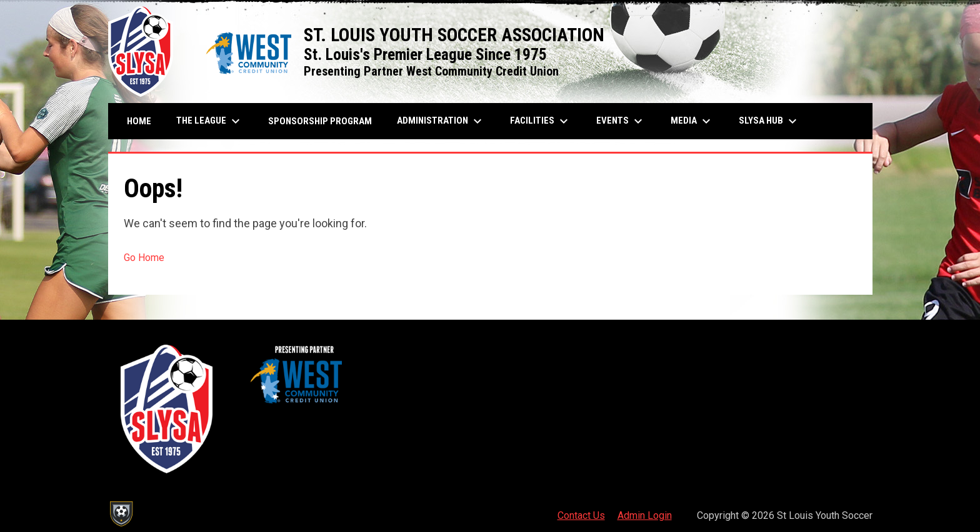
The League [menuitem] (210, 121)
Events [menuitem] (621, 121)
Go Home (144, 258)
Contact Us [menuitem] (581, 515)
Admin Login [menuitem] (645, 515)
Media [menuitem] (692, 121)
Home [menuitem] (139, 121)
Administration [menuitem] (441, 121)
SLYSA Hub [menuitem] (769, 121)
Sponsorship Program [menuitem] (325, 121)
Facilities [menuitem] (541, 121)
